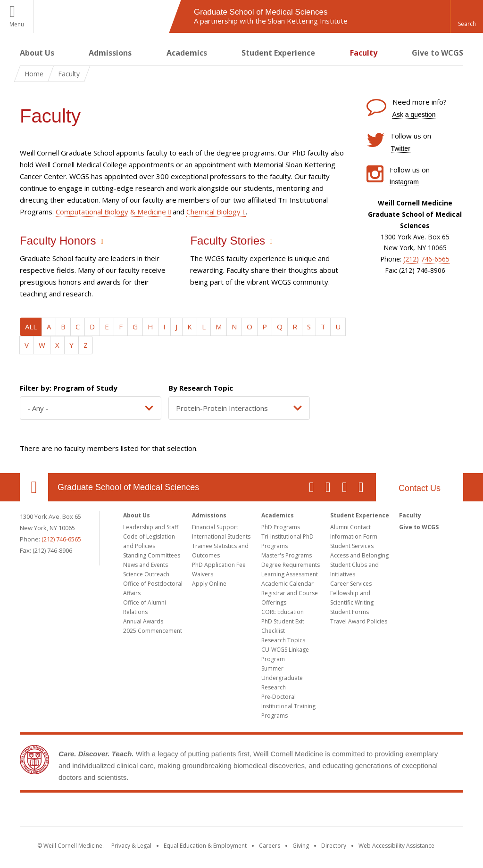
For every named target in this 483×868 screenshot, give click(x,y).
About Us (37, 53)
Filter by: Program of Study (69, 388)
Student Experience (278, 53)
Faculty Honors (58, 241)
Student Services (352, 546)
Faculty (364, 53)
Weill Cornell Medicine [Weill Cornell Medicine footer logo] (241, 811)
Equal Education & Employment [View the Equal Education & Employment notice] (205, 846)
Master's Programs (287, 555)
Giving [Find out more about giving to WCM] (301, 846)
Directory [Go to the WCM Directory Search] (334, 846)
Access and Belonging (359, 555)
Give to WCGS (437, 53)
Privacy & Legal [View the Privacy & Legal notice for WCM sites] (131, 846)
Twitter (401, 148)
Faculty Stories (228, 241)
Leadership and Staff (151, 527)
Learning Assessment (290, 574)
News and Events (146, 565)
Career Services (351, 584)
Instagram (404, 182)
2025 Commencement (153, 631)
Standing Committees (152, 555)
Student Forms (350, 612)
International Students (221, 536)
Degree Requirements (291, 565)
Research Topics (283, 640)
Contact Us (420, 488)
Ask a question (414, 115)
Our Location (34, 487)
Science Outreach (146, 574)
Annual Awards (143, 621)
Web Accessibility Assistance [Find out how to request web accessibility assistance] (396, 846)
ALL (31, 327)
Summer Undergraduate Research (282, 678)
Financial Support (215, 527)
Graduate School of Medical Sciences (128, 487)
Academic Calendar (287, 584)
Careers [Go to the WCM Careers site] (270, 846)
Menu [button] (17, 24)
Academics (187, 53)
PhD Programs (281, 527)
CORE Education (283, 612)
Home (34, 74)
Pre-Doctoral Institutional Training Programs (288, 706)
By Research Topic (201, 388)
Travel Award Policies (359, 621)
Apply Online (209, 584)
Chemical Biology (213, 212)
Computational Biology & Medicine (111, 212)
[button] (466, 16)
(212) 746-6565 (426, 259)
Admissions (110, 53)
